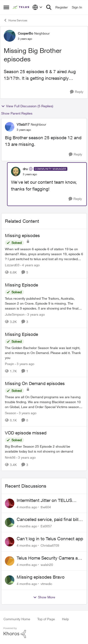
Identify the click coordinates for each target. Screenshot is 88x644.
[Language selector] (37, 7)
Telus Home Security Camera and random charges (50, 558)
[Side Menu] (6, 7)
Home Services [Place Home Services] (15, 20)
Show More (44, 597)
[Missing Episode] (44, 303)
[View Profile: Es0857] (10, 522)
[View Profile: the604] (10, 503)
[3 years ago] (35, 314)
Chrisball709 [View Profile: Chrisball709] (50, 545)
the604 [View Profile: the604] (46, 507)
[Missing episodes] (44, 254)
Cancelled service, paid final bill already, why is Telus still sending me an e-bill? (49, 520)
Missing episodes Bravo (41, 577)
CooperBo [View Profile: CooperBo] (25, 33)
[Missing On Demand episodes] (44, 402)
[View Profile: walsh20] (10, 561)
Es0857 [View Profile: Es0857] (46, 526)
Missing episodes (22, 235)
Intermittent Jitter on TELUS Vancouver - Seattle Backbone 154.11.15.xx (47, 501)
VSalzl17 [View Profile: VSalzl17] (23, 124)
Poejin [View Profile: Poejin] (10, 364)
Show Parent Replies (17, 113)
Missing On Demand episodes (35, 383)
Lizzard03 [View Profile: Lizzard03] (12, 265)
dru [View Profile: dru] (25, 169)
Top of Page (46, 619)
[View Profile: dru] (16, 171)
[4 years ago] (30, 265)
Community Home (17, 619)
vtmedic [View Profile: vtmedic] (46, 584)
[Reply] (77, 92)
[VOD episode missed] (44, 449)
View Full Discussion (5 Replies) (27, 106)
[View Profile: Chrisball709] (10, 542)
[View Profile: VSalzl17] (10, 127)
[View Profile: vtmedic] (10, 580)
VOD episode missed (26, 433)
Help (65, 619)
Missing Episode (21, 285)
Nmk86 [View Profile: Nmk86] (10, 457)
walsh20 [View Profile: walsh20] (47, 564)
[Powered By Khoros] (44, 633)
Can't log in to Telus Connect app (50, 539)
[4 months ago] (27, 507)
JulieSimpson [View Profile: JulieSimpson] (15, 314)
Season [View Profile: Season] (11, 413)
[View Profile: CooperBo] (10, 36)
